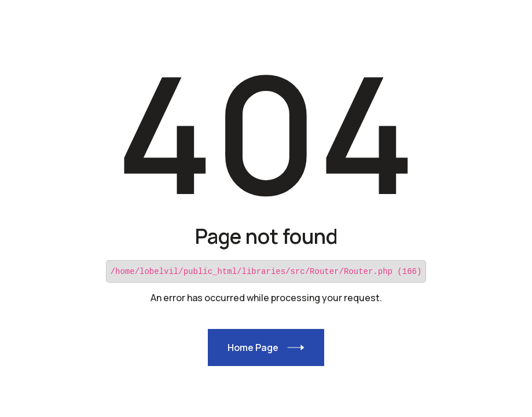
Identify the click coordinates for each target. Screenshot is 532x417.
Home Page (252, 347)
